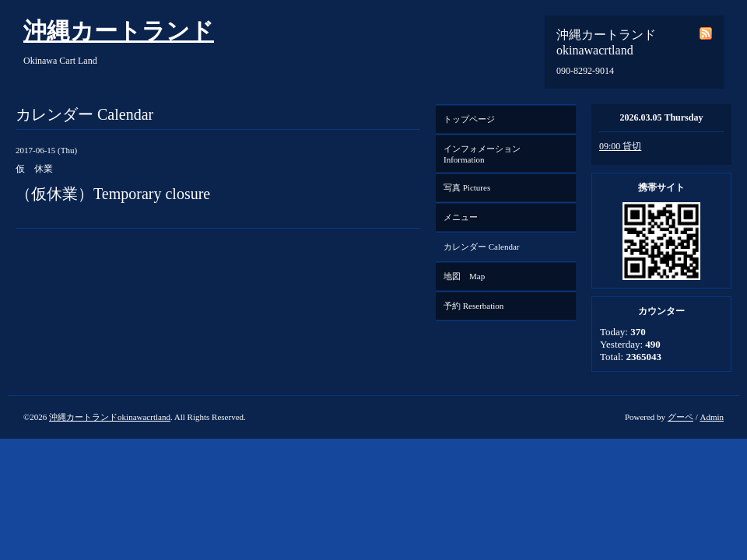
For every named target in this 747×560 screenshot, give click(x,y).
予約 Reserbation (473, 306)
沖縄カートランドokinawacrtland (110, 417)
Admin (712, 417)
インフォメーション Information (486, 154)
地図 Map (464, 276)
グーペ (680, 417)
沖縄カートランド (119, 31)
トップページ (469, 119)
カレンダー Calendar (481, 247)
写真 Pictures (467, 187)
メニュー (461, 217)
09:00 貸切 (620, 146)
